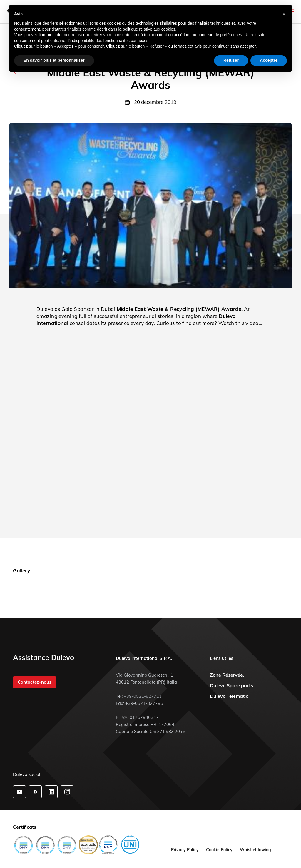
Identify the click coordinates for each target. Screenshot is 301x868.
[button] (284, 14)
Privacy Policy (185, 850)
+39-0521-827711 (143, 696)
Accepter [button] (269, 60)
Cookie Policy (219, 850)
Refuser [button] (231, 60)
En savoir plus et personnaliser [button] (54, 60)
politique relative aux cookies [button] (149, 29)
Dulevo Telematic (229, 696)
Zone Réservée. (227, 675)
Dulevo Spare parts (231, 685)
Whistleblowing (255, 850)
